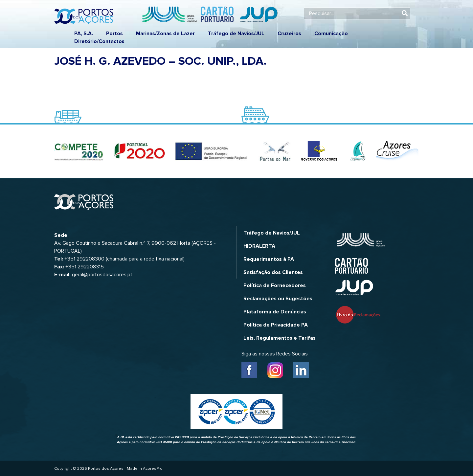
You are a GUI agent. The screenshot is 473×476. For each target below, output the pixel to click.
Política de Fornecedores (275, 285)
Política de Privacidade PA (276, 325)
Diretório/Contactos (99, 41)
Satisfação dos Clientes (273, 272)
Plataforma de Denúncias (275, 312)
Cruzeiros (289, 34)
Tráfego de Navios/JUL (236, 34)
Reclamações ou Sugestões (278, 299)
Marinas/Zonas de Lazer (165, 34)
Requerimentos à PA (269, 259)
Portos (114, 34)
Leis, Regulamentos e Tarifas (280, 338)
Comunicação (331, 34)
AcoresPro (153, 469)
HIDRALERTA (259, 246)
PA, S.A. (84, 34)
